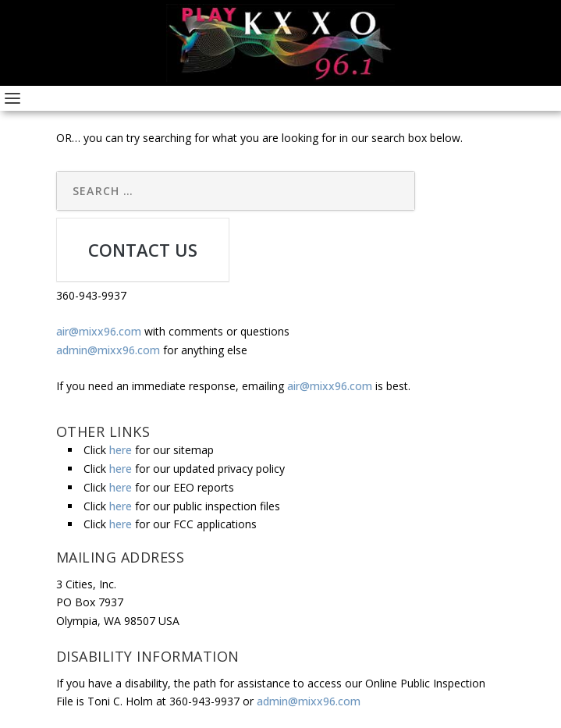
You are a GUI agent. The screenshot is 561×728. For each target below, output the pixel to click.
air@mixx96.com (99, 331)
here (121, 450)
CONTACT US (143, 250)
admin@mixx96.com (108, 350)
